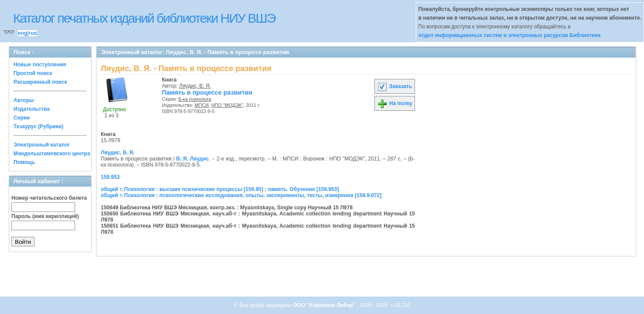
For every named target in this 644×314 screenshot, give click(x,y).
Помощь (24, 162)
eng (22, 33)
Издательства (32, 109)
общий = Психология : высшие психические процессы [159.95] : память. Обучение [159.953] (220, 189)
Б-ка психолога (195, 99)
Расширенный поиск (40, 82)
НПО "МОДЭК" (227, 105)
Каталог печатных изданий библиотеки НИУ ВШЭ (144, 18)
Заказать (394, 86)
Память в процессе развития (207, 92)
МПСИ (202, 105)
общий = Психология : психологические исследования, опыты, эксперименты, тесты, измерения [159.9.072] (241, 195)
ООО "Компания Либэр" (325, 305)
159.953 (110, 177)
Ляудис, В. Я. (195, 86)
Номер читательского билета (49, 198)
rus (33, 33)
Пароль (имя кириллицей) (45, 216)
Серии (22, 118)
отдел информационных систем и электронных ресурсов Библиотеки (510, 35)
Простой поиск (33, 73)
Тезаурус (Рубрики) (38, 126)
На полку (395, 103)
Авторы (24, 100)
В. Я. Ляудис (193, 159)
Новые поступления (40, 65)
